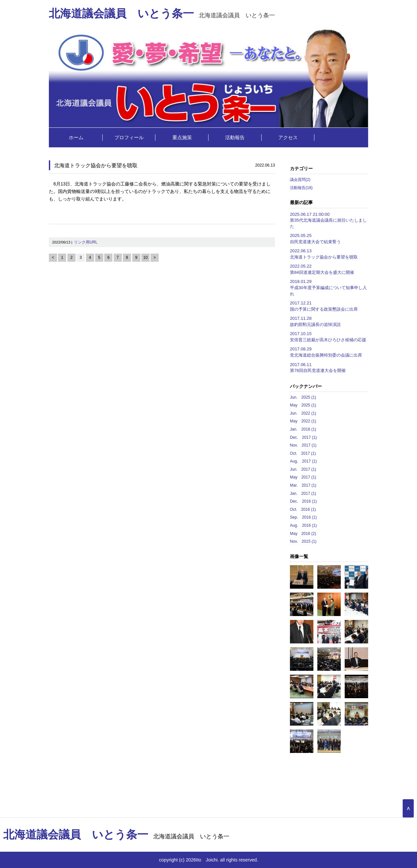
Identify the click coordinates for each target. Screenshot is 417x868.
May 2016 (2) (303, 534)
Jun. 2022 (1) (303, 413)
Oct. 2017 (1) (303, 453)
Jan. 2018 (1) (303, 429)
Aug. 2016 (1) (303, 525)
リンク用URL (86, 242)
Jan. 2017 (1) (303, 493)
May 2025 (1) (303, 405)
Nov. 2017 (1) (303, 445)
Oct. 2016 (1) (303, 509)
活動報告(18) (301, 188)
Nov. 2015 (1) (303, 541)
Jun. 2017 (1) (303, 469)
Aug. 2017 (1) (303, 461)
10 (146, 257)
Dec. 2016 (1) (303, 501)
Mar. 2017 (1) (303, 485)
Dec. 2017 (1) (303, 437)
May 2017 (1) (303, 477)
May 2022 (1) (303, 421)
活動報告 (235, 137)
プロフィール (129, 137)
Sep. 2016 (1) (303, 517)
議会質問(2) (300, 180)
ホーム (76, 137)
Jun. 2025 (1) (303, 397)
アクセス (288, 137)
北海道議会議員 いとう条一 (162, 15)
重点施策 (182, 137)
